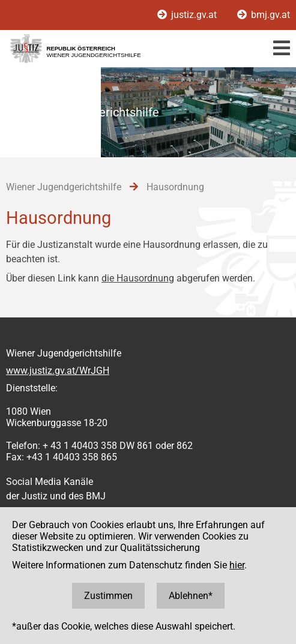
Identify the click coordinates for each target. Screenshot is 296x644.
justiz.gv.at (188, 15)
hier (237, 565)
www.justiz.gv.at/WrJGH (58, 371)
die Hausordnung (138, 278)
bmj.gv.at (264, 15)
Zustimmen (108, 596)
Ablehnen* (191, 596)
